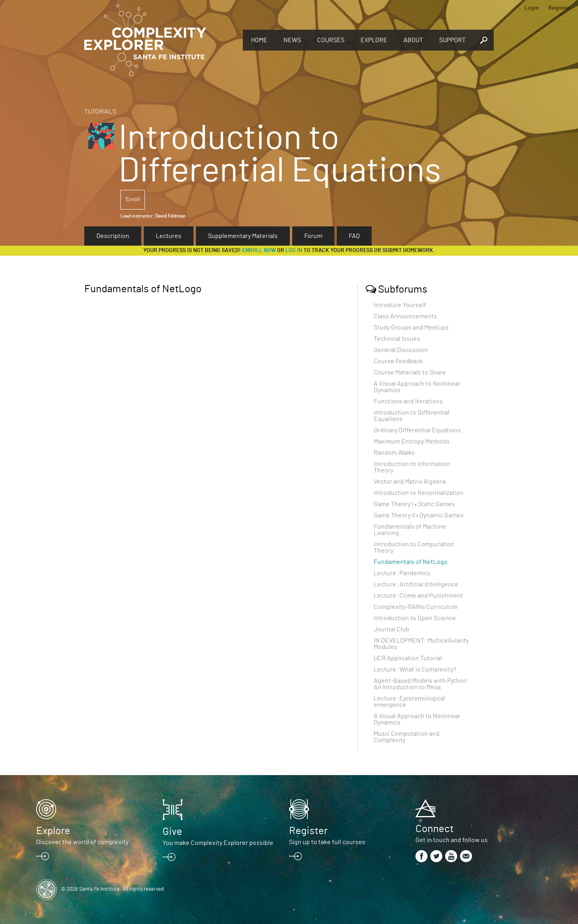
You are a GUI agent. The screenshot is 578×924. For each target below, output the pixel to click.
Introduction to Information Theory (412, 467)
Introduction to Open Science (415, 618)
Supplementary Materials (243, 236)
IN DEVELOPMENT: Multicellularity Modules (421, 644)
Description (113, 236)
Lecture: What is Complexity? (415, 670)
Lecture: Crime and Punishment (418, 596)
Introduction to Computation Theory (414, 547)
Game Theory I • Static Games (414, 504)
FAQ (354, 236)
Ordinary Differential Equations (417, 430)
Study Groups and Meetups (411, 328)
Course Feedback (398, 361)
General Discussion (401, 350)
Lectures (169, 236)
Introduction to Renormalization (419, 493)
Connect (435, 829)
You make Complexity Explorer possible (218, 843)
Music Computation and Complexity (407, 737)
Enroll (133, 199)
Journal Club (392, 629)
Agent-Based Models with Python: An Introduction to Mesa (421, 684)
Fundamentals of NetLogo (411, 562)
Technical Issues (397, 339)
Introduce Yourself (400, 305)
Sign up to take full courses (327, 842)
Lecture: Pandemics (402, 573)
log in (294, 250)
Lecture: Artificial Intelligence (416, 584)
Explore (374, 40)
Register (559, 8)
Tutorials (100, 112)
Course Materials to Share (410, 372)
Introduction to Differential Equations (412, 416)
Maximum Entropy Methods (412, 442)
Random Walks (394, 453)
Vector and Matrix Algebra (410, 482)
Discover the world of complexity (82, 842)
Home (259, 40)
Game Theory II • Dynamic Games (419, 515)
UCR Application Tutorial (408, 658)
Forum (313, 236)
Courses (331, 40)
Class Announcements (405, 316)
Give (172, 832)
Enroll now (259, 250)
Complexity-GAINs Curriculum (416, 607)
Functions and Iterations (408, 401)
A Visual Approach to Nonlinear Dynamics (417, 387)
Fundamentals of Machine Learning (410, 530)
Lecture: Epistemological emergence (409, 702)
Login (532, 8)
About (413, 40)
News (292, 40)
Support (452, 40)
